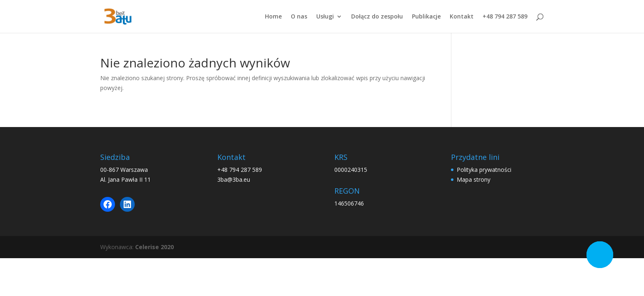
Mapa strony (474, 179)
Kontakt (462, 17)
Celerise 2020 (154, 247)
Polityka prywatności (484, 170)
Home (273, 17)
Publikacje (426, 17)
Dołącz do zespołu (377, 17)
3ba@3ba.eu (234, 179)
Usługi (325, 17)
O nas (299, 17)
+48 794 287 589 (505, 17)
